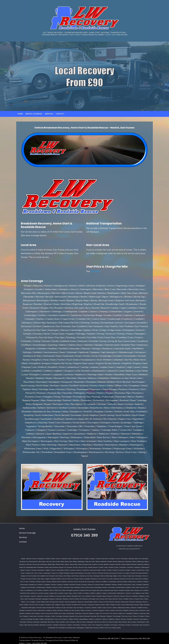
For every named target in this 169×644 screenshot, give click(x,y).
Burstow (60, 566)
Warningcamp (40, 618)
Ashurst (115, 557)
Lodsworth (64, 592)
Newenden (121, 595)
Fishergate (48, 577)
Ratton (20, 603)
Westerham (63, 620)
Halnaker (101, 580)
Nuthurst (61, 597)
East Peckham (35, 574)
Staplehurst (41, 612)
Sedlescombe (33, 606)
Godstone (19, 580)
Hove (77, 586)
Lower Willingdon (90, 592)
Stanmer (20, 612)
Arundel (95, 557)
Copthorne (66, 569)
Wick (114, 620)
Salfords (145, 603)
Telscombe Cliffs (130, 612)
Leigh (134, 589)
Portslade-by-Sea (128, 600)
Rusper (109, 603)
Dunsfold (108, 572)
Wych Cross (117, 623)
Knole (96, 589)
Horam (26, 586)
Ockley (76, 597)
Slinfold (20, 609)
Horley (31, 586)
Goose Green (46, 580)
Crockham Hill (138, 569)
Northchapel (22, 597)
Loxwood (98, 592)
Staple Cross (27, 612)
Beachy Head (62, 560)
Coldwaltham (21, 569)
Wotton (111, 623)
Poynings (136, 600)
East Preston (44, 574)
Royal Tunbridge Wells (94, 603)
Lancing (109, 589)
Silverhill (136, 606)
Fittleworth (55, 577)
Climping (148, 566)
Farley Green (136, 574)
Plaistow (68, 600)
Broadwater (25, 566)
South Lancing (83, 609)
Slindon (148, 606)
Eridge (92, 574)
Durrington (101, 572)
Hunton (86, 586)
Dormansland (88, 572)
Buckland (40, 566)
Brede (118, 563)
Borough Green (76, 563)
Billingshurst (146, 560)
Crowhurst (29, 572)
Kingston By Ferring (24, 589)
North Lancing (30, 597)
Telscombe (122, 612)
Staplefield (34, 612)
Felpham (20, 577)
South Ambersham (48, 609)
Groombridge (67, 580)
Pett (30, 600)
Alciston (32, 557)
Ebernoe (71, 574)
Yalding (124, 623)
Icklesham (118, 586)
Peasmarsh (138, 597)
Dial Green (63, 572)
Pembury (19, 600)
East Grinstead (135, 572)
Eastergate (65, 574)
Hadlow (80, 580)
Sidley (123, 606)
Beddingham (75, 560)
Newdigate (107, 595)
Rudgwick (104, 603)
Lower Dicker (80, 592)
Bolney (69, 563)
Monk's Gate (86, 595)
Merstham (50, 595)
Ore (85, 597)
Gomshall (25, 580)
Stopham (61, 612)
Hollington (126, 583)
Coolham (47, 569)
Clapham (137, 566)
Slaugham (142, 606)
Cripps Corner (130, 569)
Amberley (61, 557)
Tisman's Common (51, 615)
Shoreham (101, 606)
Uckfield (101, 615)
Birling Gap (25, 563)
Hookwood (21, 586)
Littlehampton (56, 592)
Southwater (116, 609)
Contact (60, 116)
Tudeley (72, 615)
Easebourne (126, 572)
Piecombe (55, 600)
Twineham (95, 615)
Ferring (26, 577)
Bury (71, 566)
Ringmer (35, 603)
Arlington (89, 557)
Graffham (60, 580)
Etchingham (107, 574)
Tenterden (138, 612)
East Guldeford (144, 572)
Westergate (115, 618)
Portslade (120, 600)
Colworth (33, 569)
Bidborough (134, 560)
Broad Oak (142, 563)
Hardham (144, 580)
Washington (61, 618)
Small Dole (26, 609)
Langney (114, 589)
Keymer (55, 589)
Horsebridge (41, 586)
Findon (43, 577)
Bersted (103, 560)
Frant (112, 577)
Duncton (95, 572)
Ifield (128, 586)
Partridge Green (112, 597)
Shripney (118, 606)
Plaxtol (73, 600)
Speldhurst (130, 609)
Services (49, 116)
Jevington (148, 586)
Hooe (149, 583)
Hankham (138, 580)
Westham (70, 620)
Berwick (108, 560)
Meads (37, 595)
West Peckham (31, 620)
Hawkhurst (40, 583)
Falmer (130, 574)
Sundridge (94, 612)
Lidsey (143, 589)
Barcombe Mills (27, 560)
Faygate (143, 574)
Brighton (136, 563)
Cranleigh (108, 569)
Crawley (114, 569)
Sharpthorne (70, 606)
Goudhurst (54, 580)
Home (20, 116)
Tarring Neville (115, 612)
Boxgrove (101, 563)
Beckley (68, 560)
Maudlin (27, 595)
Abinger (20, 557)
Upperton (122, 615)
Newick (133, 595)
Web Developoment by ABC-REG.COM (138, 634)
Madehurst (118, 592)
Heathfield (57, 583)
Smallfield (33, 609)
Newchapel (100, 595)
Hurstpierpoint (101, 586)
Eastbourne (51, 574)
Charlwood (114, 566)
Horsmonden (55, 586)
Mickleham (68, 595)
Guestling (75, 580)
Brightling (129, 563)
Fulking (128, 577)
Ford (94, 577)
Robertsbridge (46, 603)
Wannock (19, 618)
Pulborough (143, 600)
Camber (86, 566)
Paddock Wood (102, 597)
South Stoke (100, 609)
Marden (134, 592)
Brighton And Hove (87, 563)
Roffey (58, 603)
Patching (125, 597)
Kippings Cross (78, 589)
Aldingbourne (38, 557)
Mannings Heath (126, 592)
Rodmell (53, 603)
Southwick (123, 609)
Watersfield (68, 618)
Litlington (40, 592)
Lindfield (28, 592)
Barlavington (36, 560)
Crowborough (21, 572)
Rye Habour (126, 603)
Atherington (122, 557)
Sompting (39, 609)
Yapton (128, 623)
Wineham (148, 620)
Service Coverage (34, 116)
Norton (50, 597)
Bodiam (56, 563)
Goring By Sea (38, 580)
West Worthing (49, 620)
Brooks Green (33, 566)
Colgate (28, 569)
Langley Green (121, 589)
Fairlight (119, 574)
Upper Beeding (114, 615)
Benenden (97, 560)
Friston (116, 577)
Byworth (80, 566)
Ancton (67, 557)
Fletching (78, 577)
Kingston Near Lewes (36, 589)
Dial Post (69, 572)
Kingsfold (61, 589)
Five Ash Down (64, 577)
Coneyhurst (59, 569)
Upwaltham (129, 615)
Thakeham (145, 612)
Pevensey (41, 600)
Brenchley (123, 563)
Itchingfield (141, 586)
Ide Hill (124, 586)
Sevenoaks (63, 606)
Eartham (120, 572)
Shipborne (89, 606)
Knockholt (91, 589)
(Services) (95, 275)
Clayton (142, 566)
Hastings (33, 583)
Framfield (106, 577)
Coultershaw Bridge (75, 569)
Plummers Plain (86, 600)
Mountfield (93, 595)
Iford (132, 586)
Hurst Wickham (110, 586)
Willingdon (127, 620)
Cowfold (89, 569)
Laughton (129, 589)
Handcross (125, 580)
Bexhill (128, 560)
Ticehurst (37, 615)
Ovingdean (90, 597)
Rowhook (84, 603)
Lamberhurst (102, 589)
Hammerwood (108, 580)
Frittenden (122, 577)
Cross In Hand (147, 569)
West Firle (130, 618)
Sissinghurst (129, 606)
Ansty (78, 557)
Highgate (101, 583)
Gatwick (133, 577)
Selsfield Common (54, 606)
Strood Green (68, 612)
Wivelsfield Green (80, 623)
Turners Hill (88, 615)
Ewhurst (113, 574)
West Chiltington (95, 618)
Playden (78, 600)
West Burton (76, 618)
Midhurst (62, 595)
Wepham (90, 620)
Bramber (107, 563)
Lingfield (34, 592)
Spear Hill (137, 609)
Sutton (89, 612)
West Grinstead (138, 618)
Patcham (119, 597)
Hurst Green (92, 586)
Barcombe (142, 557)
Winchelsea (141, 620)
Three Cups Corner (28, 615)
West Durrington (106, 618)
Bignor (140, 560)
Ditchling (75, 572)
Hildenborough (118, 583)
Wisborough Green (44, 623)
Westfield (76, 620)
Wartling (54, 618)
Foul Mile (90, 577)
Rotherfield (70, 603)
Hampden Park (117, 580)
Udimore (107, 615)
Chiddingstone (129, 566)
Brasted (113, 563)
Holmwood (144, 583)
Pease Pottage (146, 597)
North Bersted (146, 595)
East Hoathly (27, 574)
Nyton (71, 597)
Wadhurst (136, 615)
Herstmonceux (76, 583)
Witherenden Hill (62, 623)
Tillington (43, 615)
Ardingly (83, 557)
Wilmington (134, 620)
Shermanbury (82, 606)
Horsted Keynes (64, 586)
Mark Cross (147, 592)
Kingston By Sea (48, 589)
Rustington (115, 603)
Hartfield (150, 580)
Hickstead (88, 583)
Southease (66, 609)
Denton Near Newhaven (52, 572)
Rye (120, 603)
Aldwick (45, 557)
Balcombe (129, 557)
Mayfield (32, 595)
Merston (56, 595)
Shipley (95, 606)
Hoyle (81, 586)
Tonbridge (60, 615)
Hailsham (95, 580)
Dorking (81, 572)
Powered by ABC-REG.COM (111, 634)
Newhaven (128, 595)
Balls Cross (135, 557)
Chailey (101, 566)
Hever (83, 583)
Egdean (83, 574)
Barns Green (49, 560)
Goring (31, 580)
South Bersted (58, 609)
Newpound (114, 595)
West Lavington (22, 620)
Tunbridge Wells (80, 615)
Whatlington (97, 620)
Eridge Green (99, 574)
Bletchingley (41, 563)
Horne (35, 586)
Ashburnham (102, 557)
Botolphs (95, 563)
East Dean (58, 574)
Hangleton (131, 580)
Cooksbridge (40, 569)
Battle (56, 560)
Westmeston (83, 620)
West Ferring (122, 618)
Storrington (76, 612)
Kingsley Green (68, 589)
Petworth (35, 600)
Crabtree (95, 569)
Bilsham (19, 563)
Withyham (53, 623)
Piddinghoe (62, 600)
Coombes (53, 569)
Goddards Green (146, 577)
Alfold (50, 557)
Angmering (73, 557)
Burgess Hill (47, 566)
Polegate (110, 600)
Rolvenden (63, 603)
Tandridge (101, 612)
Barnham (42, 560)
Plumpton (94, 600)
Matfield (21, 595)
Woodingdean (89, 623)
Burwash (66, 566)
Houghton (72, 586)
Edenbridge (77, 574)
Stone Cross (54, 612)
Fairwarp (125, 574)
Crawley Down (121, 569)
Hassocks (27, 583)
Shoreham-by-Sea (109, 606)
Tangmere (107, 612)
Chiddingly (121, 566)
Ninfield (139, 595)
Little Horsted (47, 592)
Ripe (39, 603)
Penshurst (25, 600)
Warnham (32, 618)
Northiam (45, 597)
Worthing (105, 623)
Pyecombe (150, 600)
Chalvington (107, 566)
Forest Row (100, 577)
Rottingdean (78, 603)
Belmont (91, 560)
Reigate (29, 603)
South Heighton (74, 609)
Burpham (54, 566)
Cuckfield (35, 572)
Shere (76, 606)
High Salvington (109, 583)
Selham (39, 606)
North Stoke (38, 597)
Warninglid (48, 618)
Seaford (26, 606)
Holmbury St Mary (135, 583)
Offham (81, 597)
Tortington (66, 615)
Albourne (26, 557)
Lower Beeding (72, 592)
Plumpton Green (102, 600)
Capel (90, 566)
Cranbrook (101, 569)
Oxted (96, 597)
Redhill (24, 603)
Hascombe (21, 583)
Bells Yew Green (84, 560)
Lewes (138, 589)
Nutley (67, 597)
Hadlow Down (87, 580)
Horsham (48, 586)
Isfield (136, 586)
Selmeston (45, 606)
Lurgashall (104, 592)
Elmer (88, 574)
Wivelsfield (71, 623)
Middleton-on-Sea (77, 595)
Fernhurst (32, 577)
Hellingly (63, 583)
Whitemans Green (106, 620)
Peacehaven (131, 597)
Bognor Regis (63, 563)
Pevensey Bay (48, 600)
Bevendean (122, 560)
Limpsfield (21, 592)
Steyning (48, 612)
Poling (115, 600)
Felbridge (149, 574)
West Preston (40, 620)
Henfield (69, 583)
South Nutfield (92, 609)
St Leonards (133, 603)
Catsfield (95, 566)
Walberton (142, 615)
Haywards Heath (48, 583)
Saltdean (140, 603)
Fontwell (84, 577)
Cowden (84, 569)
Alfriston (55, 557)
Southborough (109, 609)
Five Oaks (71, 577)
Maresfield (140, 592)
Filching (37, 577)
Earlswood (114, 572)
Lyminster (111, 592)
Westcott (56, 620)
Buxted (75, 566)
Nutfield (56, 597)
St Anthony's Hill (145, 609)
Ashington (109, 557)
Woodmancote (98, 623)
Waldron (148, 615)
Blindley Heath (49, 563)
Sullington (83, 612)
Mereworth (43, 595)
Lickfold (148, 589)
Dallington (42, 572)
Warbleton (26, 618)
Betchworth (115, 560)
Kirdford (85, 589)
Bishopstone (33, 563)
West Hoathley (147, 618)
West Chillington (85, 618)
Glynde (138, 577)
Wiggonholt (119, 620)
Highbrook (94, 583)
